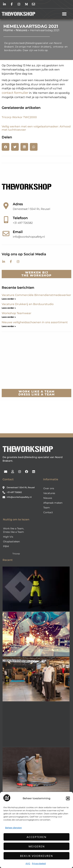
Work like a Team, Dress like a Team (14, 530)
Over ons (49, 488)
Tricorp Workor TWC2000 (19, 117)
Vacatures (49, 493)
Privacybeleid (39, 863)
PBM (6, 546)
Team (47, 508)
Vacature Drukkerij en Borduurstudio (28, 304)
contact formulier (15, 93)
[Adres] (6, 206)
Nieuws (21, 30)
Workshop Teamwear (17, 313)
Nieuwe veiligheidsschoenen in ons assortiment (35, 322)
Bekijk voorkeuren (36, 856)
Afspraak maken (53, 503)
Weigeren (37, 846)
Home (8, 30)
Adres (18, 204)
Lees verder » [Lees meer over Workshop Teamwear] (9, 317)
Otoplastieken (11, 542)
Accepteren (36, 837)
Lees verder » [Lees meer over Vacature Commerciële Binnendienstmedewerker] (9, 299)
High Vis (8, 537)
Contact (48, 512)
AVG (28, 863)
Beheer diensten (13, 828)
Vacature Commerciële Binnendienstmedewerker (36, 295)
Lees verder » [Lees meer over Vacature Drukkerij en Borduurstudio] (9, 308)
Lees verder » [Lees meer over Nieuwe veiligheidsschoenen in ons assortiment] (9, 326)
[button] (68, 798)
